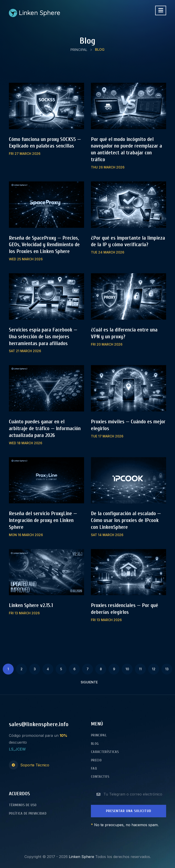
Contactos (100, 777)
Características (105, 752)
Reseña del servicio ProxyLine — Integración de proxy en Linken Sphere (43, 520)
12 (154, 669)
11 (140, 669)
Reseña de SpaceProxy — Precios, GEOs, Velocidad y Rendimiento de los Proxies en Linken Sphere (44, 245)
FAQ (94, 768)
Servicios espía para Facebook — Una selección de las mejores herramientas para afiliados (43, 337)
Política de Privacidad (28, 813)
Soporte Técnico (35, 765)
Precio (96, 760)
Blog (95, 744)
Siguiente (89, 682)
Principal (79, 50)
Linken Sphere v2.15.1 (31, 605)
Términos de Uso (23, 805)
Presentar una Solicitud (129, 811)
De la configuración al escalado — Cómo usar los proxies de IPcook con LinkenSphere (126, 520)
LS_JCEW (17, 749)
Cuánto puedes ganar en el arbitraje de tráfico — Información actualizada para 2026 (45, 428)
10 (127, 669)
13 (167, 669)
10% (63, 735)
